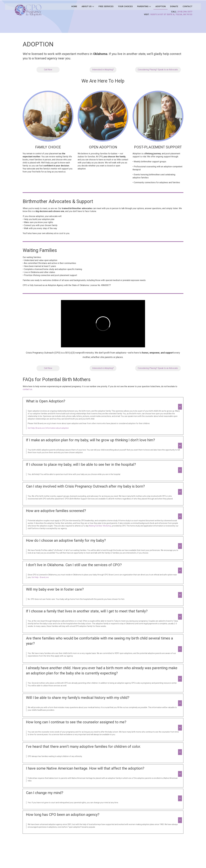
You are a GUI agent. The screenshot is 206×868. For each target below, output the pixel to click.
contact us (27, 389)
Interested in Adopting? (103, 70)
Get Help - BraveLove (40, 577)
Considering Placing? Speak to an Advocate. (158, 70)
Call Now (48, 70)
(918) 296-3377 (185, 12)
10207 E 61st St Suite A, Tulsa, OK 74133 (171, 14)
